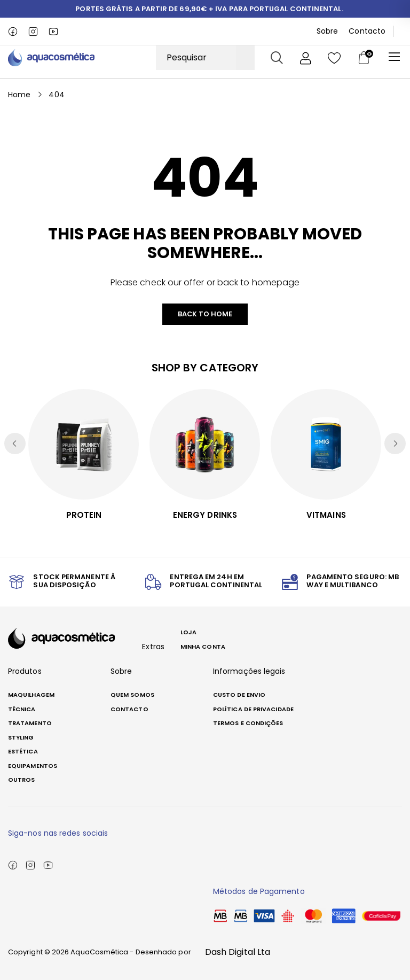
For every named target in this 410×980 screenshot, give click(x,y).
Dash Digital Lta (238, 952)
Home (19, 94)
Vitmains (326, 515)
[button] (395, 444)
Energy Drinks (205, 515)
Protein (84, 515)
